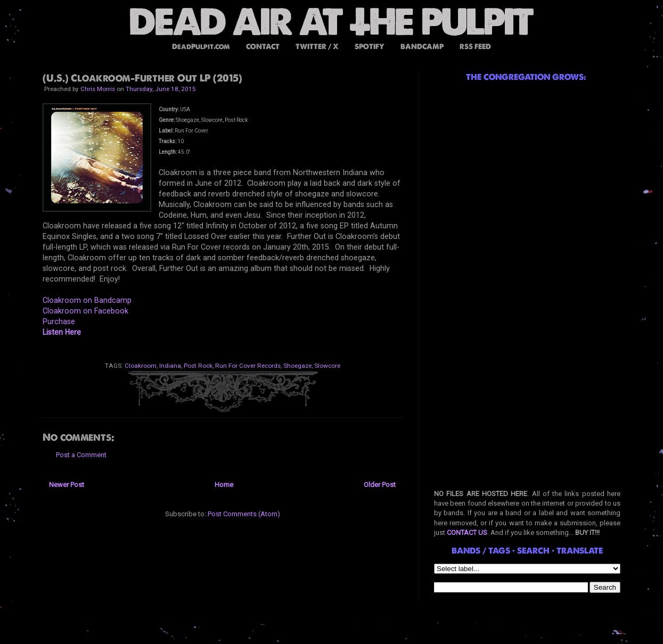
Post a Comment (81, 455)
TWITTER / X (317, 47)
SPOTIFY (370, 47)
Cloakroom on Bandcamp (87, 300)
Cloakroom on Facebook (85, 311)
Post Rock (198, 366)
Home (224, 485)
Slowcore (327, 366)
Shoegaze (297, 366)
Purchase (59, 321)
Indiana (170, 366)
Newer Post (67, 485)
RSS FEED (475, 47)
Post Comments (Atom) (244, 514)
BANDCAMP (422, 47)
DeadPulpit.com (201, 47)
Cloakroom (141, 366)
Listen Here (62, 332)
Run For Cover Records (248, 366)
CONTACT (263, 47)
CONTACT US (467, 532)
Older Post (380, 485)
